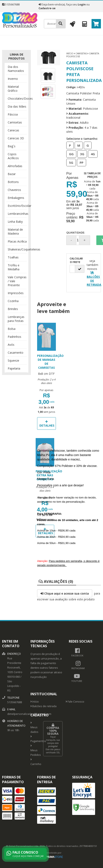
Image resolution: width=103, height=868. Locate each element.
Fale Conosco (75, 702)
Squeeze (13, 360)
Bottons (13, 182)
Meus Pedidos (34, 751)
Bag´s (12, 146)
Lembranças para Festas (16, 319)
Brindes (13, 309)
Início (70, 53)
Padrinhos (14, 337)
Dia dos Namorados (16, 69)
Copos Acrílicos (13, 156)
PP (80, 162)
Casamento (16, 353)
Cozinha (13, 301)
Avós (11, 345)
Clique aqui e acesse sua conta (65, 593)
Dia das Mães (17, 106)
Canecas (13, 130)
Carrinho (34, 762)
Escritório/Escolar (17, 206)
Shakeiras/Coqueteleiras (17, 249)
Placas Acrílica (17, 241)
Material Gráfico (13, 89)
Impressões (16, 293)
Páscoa (13, 114)
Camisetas (15, 122)
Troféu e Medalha (14, 267)
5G (70, 162)
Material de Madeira (15, 231)
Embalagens (16, 198)
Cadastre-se (47, 8)
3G (81, 154)
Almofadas (15, 166)
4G (92, 154)
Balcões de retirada (43, 706)
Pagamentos (34, 739)
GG (70, 154)
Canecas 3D (16, 138)
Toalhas (13, 257)
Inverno (13, 79)
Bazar (12, 174)
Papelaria (14, 368)
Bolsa (12, 329)
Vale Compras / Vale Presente (17, 281)
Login (82, 4)
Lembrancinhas (17, 214)
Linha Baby (15, 222)
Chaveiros (14, 190)
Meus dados (34, 728)
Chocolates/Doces (17, 98)
